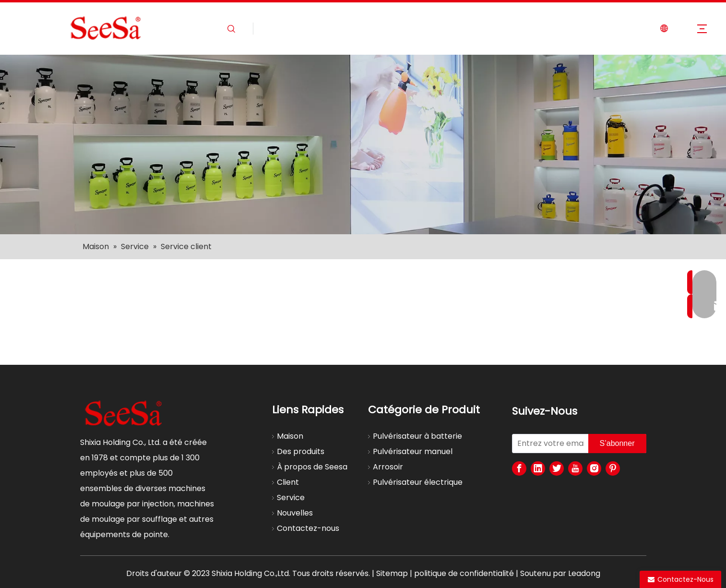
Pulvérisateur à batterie (417, 436)
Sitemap (392, 573)
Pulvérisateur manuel (413, 451)
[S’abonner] (617, 444)
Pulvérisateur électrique (418, 482)
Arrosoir (388, 467)
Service (291, 498)
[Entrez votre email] (548, 444)
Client (288, 482)
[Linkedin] (538, 468)
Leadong (584, 573)
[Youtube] (575, 468)
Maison (290, 436)
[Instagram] (594, 468)
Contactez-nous (308, 528)
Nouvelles (295, 513)
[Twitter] (557, 468)
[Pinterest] (613, 468)
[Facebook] (519, 468)
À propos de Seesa (312, 467)
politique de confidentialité (464, 573)
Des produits (301, 451)
